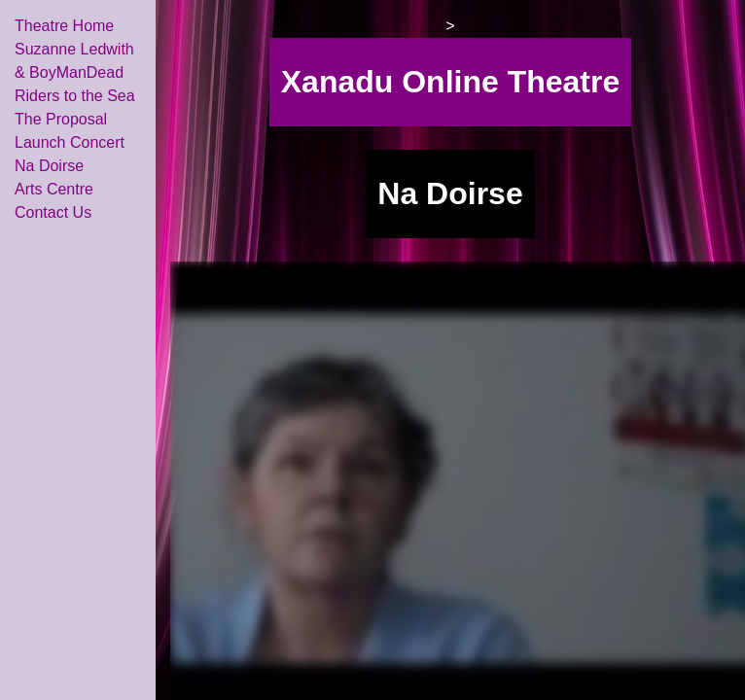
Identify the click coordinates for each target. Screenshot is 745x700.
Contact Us (53, 212)
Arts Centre (54, 189)
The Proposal (61, 119)
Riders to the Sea (75, 96)
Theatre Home (64, 26)
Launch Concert (70, 142)
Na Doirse (49, 166)
